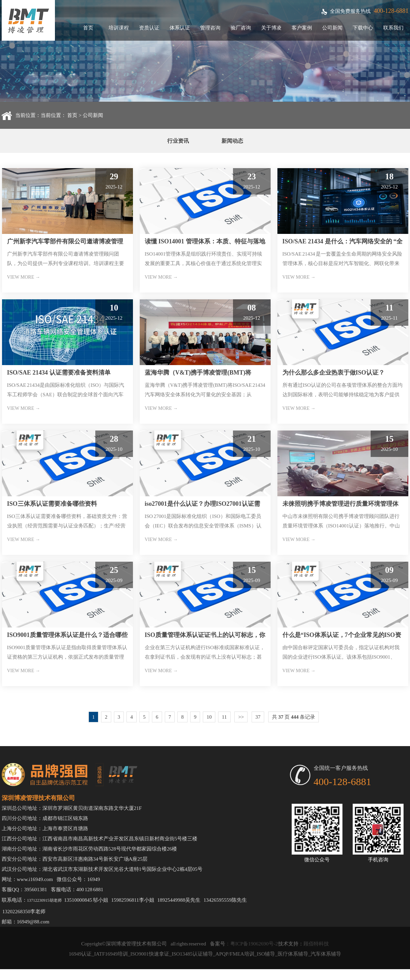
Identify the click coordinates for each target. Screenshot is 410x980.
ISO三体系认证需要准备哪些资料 (52, 504)
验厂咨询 (241, 28)
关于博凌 (271, 28)
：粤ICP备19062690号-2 (252, 944)
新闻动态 (232, 141)
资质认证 (149, 28)
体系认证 (180, 28)
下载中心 (363, 28)
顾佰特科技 (316, 944)
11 (224, 717)
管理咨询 (210, 28)
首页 (88, 28)
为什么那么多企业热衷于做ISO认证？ (334, 373)
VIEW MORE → (24, 277)
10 (209, 717)
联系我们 (393, 28)
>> (241, 717)
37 (258, 717)
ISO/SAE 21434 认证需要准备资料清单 (59, 373)
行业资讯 (178, 141)
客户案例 (302, 28)
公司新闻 (332, 28)
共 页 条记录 (294, 717)
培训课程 (119, 28)
